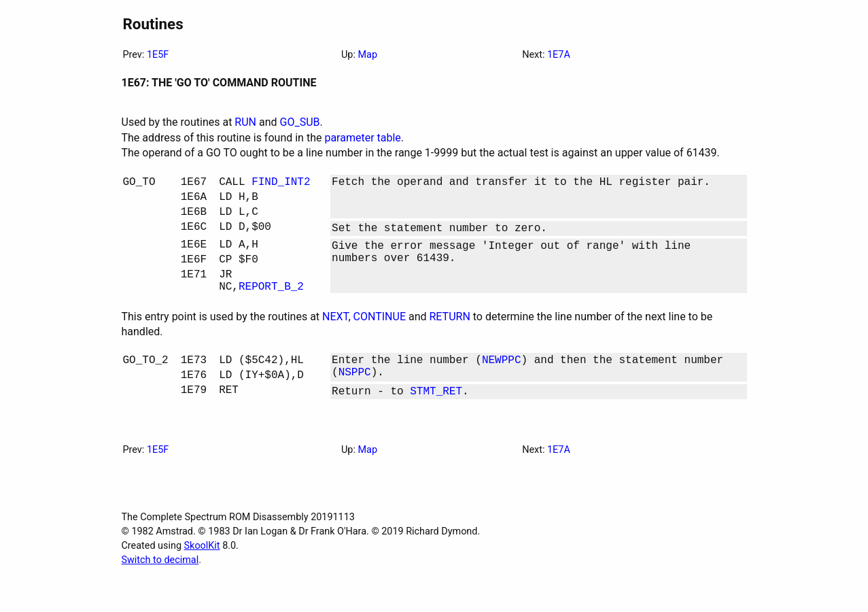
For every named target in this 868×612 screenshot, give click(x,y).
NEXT (335, 338)
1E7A (559, 55)
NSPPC (355, 398)
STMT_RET (436, 420)
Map (368, 55)
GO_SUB (300, 122)
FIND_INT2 (281, 184)
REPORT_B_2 (271, 307)
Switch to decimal (160, 590)
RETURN (449, 338)
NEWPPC (502, 384)
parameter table (362, 138)
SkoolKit (202, 576)
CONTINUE (380, 338)
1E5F (158, 55)
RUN (245, 122)
